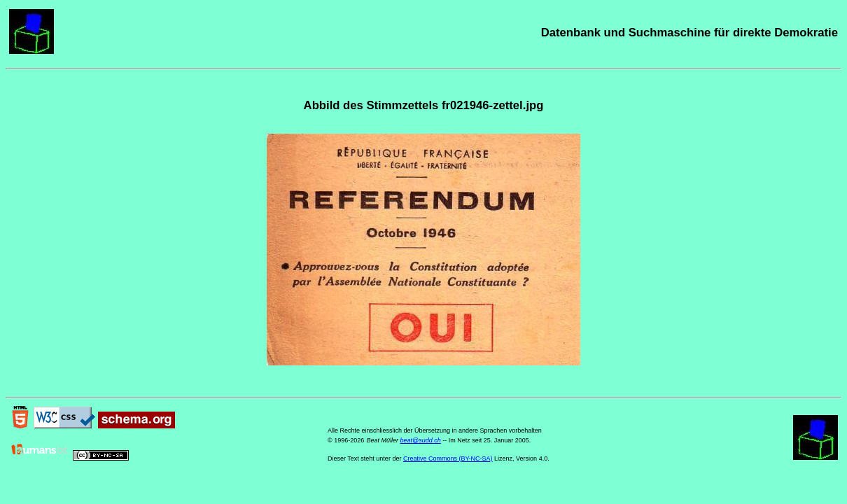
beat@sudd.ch (421, 440)
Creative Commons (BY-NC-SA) (448, 458)
